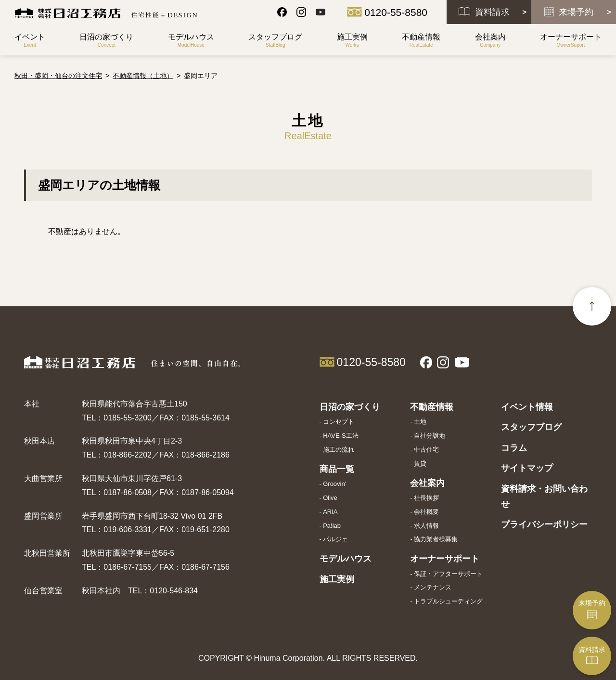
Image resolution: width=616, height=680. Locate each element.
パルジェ (335, 539)
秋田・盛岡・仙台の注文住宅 (58, 76)
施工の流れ (339, 450)
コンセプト (339, 422)
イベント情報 (527, 407)
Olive (330, 498)
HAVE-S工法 (340, 436)
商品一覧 (337, 469)
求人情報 (426, 526)
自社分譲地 (430, 436)
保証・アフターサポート (448, 574)
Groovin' (334, 484)
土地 (420, 422)
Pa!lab (332, 526)
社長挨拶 (426, 498)
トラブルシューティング (448, 601)
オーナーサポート (445, 559)
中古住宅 (426, 450)
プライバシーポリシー (544, 524)
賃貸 (420, 464)
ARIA (330, 512)
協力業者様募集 (436, 539)
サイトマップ (527, 468)
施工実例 (337, 579)
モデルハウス (346, 559)
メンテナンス (433, 587)
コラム (514, 448)
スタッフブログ (531, 427)
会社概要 (426, 512)
